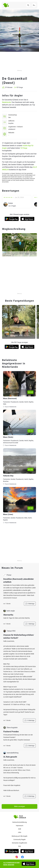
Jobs (19, 832)
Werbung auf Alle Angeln (19, 836)
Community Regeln (19, 839)
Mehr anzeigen (20, 806)
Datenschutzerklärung (20, 822)
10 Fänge (24, 148)
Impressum (20, 826)
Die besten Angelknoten (19, 843)
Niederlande (6, 102)
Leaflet (4, 252)
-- (9, 135)
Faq (20, 846)
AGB (20, 829)
